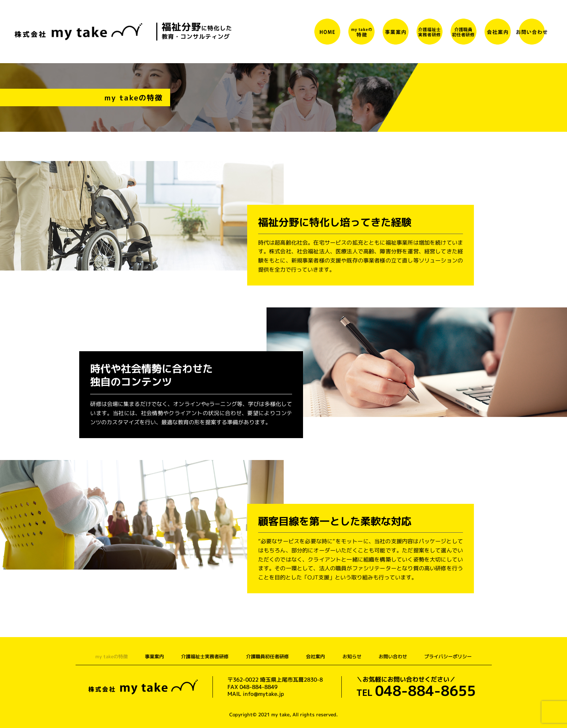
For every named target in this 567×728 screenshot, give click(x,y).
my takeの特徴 (111, 656)
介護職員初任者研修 (267, 656)
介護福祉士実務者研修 (205, 656)
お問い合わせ (394, 656)
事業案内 (154, 656)
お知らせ (352, 656)
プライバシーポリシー (449, 656)
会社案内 (316, 656)
